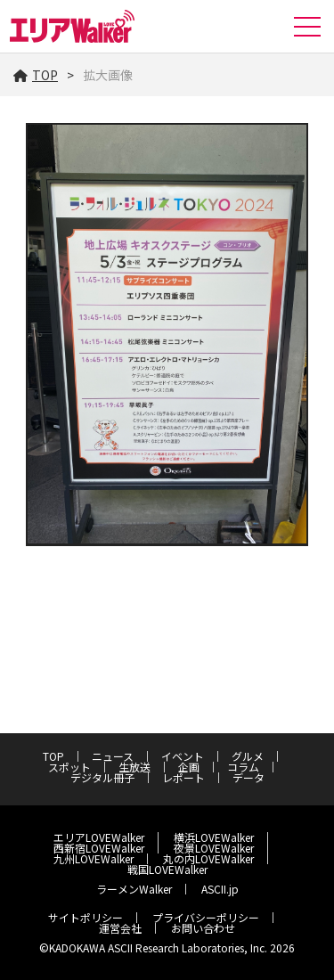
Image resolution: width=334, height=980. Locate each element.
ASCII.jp (220, 889)
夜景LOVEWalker (214, 848)
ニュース (113, 756)
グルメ (248, 756)
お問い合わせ (203, 928)
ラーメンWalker (134, 889)
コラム (243, 767)
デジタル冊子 (102, 777)
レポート (183, 777)
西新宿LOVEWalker (99, 848)
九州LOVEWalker (94, 858)
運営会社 (120, 928)
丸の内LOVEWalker (208, 858)
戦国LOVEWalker (167, 869)
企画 (189, 767)
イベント (183, 756)
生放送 (134, 767)
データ (248, 777)
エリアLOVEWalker (99, 837)
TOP (36, 75)
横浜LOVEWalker (214, 837)
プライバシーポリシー (206, 917)
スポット (69, 767)
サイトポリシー (86, 917)
